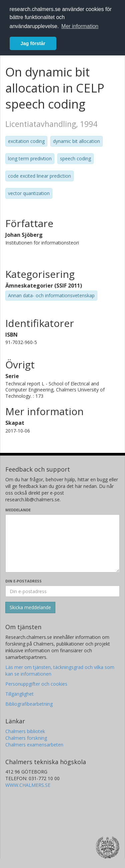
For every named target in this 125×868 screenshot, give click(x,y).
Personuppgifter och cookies (36, 684)
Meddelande (18, 510)
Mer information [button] (80, 26)
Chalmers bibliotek (25, 731)
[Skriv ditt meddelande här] (62, 543)
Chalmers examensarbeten (34, 745)
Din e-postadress (23, 581)
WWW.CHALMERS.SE (28, 785)
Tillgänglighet (19, 694)
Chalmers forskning (26, 738)
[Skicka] (30, 607)
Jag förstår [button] (33, 43)
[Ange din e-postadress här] (62, 591)
